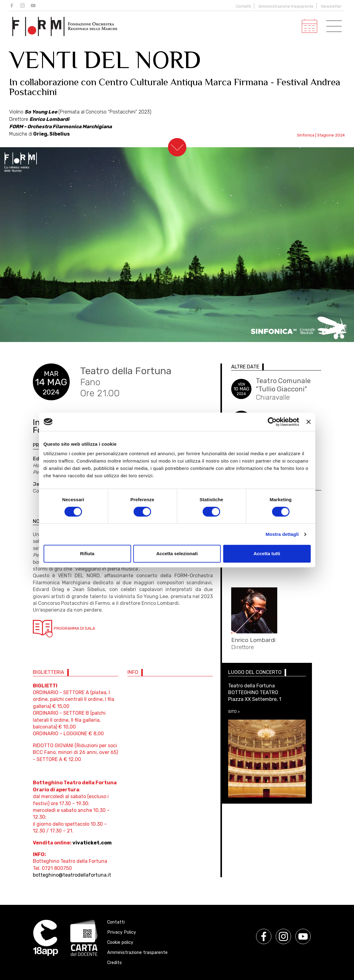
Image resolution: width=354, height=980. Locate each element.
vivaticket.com (92, 843)
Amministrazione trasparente (286, 6)
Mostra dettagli (282, 534)
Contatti (243, 6)
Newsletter (331, 6)
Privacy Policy (122, 932)
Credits (115, 963)
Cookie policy (120, 942)
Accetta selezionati (177, 553)
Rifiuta (87, 553)
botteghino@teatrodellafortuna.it (72, 875)
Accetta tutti (267, 553)
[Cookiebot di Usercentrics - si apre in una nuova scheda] (272, 422)
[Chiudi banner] (309, 422)
